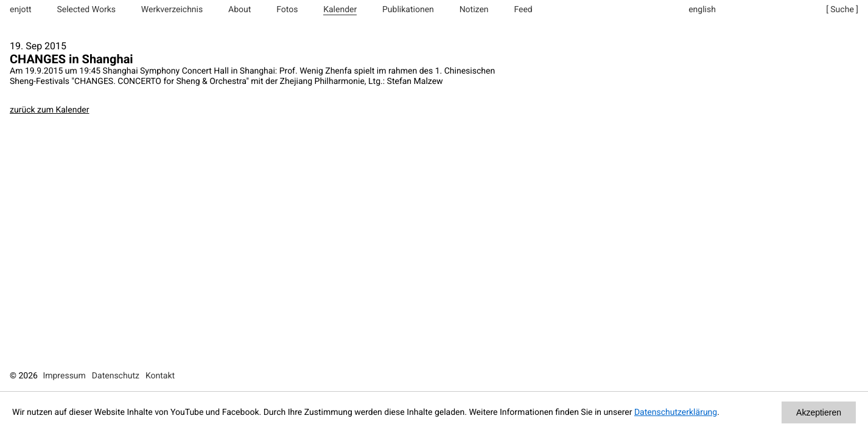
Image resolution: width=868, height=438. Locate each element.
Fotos (287, 10)
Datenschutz (116, 376)
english (702, 10)
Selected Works (86, 10)
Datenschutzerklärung (676, 412)
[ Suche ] (842, 10)
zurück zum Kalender (49, 110)
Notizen (474, 10)
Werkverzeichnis (172, 10)
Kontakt (160, 376)
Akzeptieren (819, 412)
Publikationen (408, 10)
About (240, 10)
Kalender (340, 10)
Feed (523, 10)
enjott (21, 10)
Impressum (64, 376)
